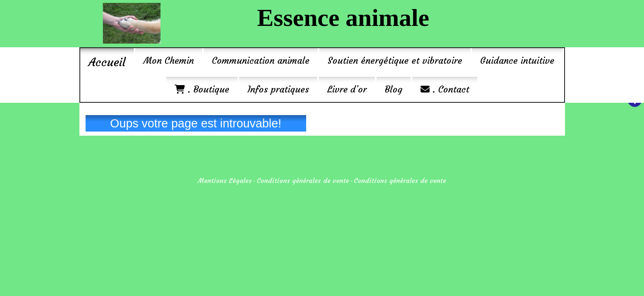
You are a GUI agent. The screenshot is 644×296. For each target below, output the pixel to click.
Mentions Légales (225, 180)
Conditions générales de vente (303, 180)
